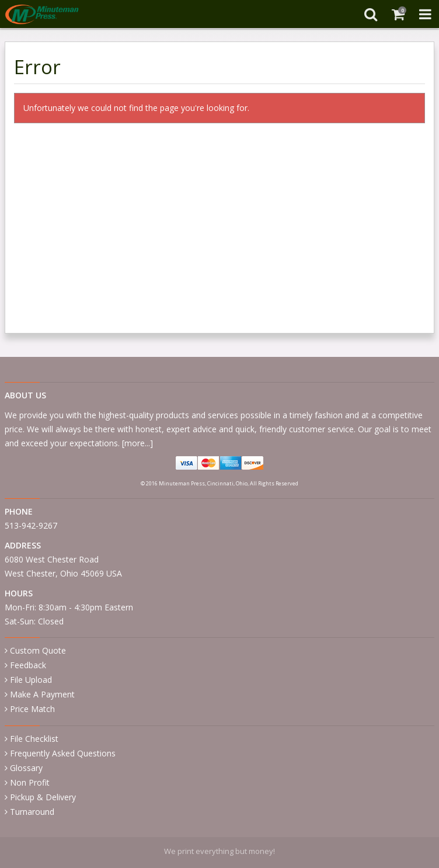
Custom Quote (38, 650)
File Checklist (34, 739)
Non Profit (30, 782)
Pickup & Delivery (43, 797)
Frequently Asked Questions (63, 753)
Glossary (26, 768)
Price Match (32, 709)
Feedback (28, 665)
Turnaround (32, 812)
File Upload (31, 680)
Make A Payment (42, 694)
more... (137, 443)
